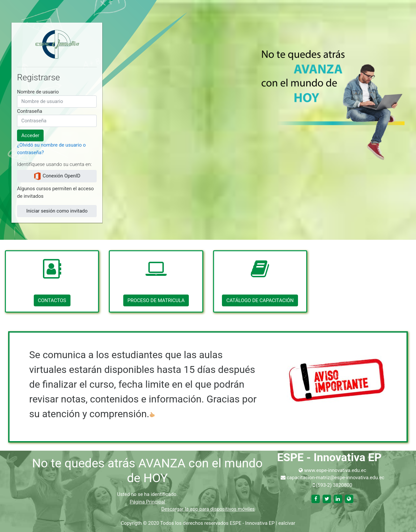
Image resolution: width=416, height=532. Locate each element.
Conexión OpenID (57, 176)
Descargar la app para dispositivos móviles (208, 509)
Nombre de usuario (38, 92)
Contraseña (30, 111)
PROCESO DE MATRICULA (156, 300)
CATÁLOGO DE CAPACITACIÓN (260, 300)
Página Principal (148, 502)
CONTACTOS (52, 300)
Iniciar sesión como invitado (57, 211)
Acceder (30, 135)
